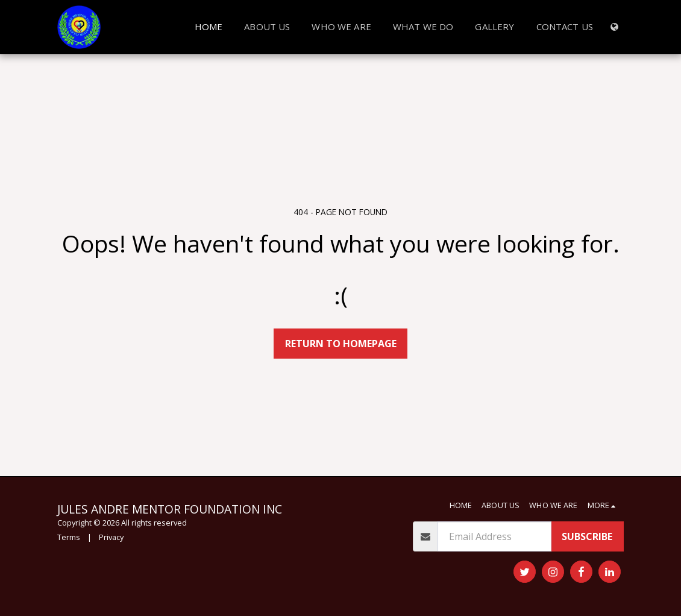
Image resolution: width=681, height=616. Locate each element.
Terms (69, 537)
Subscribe (587, 536)
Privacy (111, 537)
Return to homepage (341, 344)
